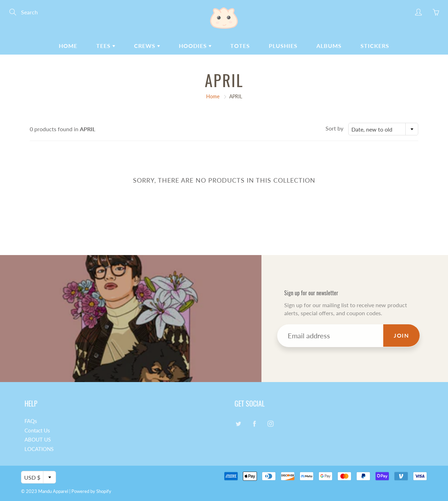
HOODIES (195, 46)
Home (213, 96)
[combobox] (383, 129)
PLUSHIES (283, 46)
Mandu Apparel (53, 491)
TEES (106, 46)
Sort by (334, 128)
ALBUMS (329, 46)
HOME (68, 46)
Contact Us (37, 431)
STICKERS (375, 46)
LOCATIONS (39, 449)
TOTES (240, 46)
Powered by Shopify (91, 491)
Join (401, 335)
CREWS (147, 46)
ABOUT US (38, 440)
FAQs (31, 421)
